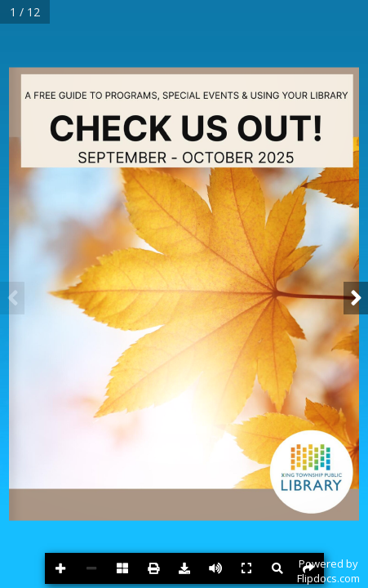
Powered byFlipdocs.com (328, 571)
